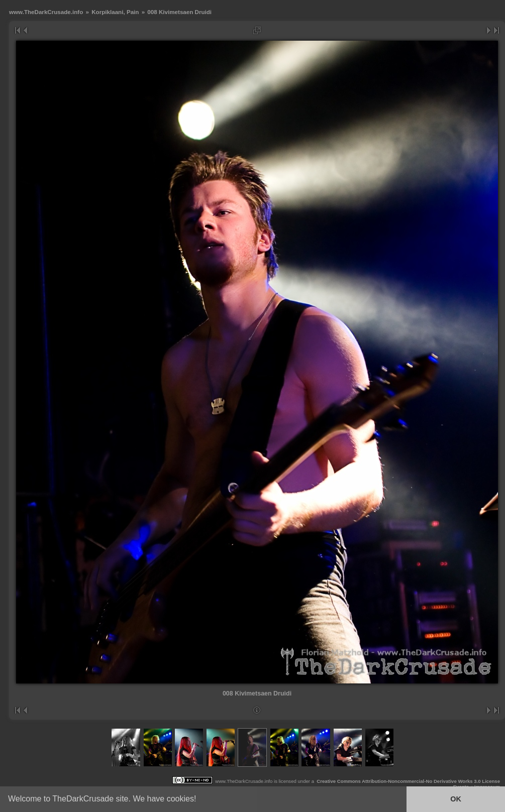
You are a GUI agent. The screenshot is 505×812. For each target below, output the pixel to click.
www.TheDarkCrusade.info (46, 12)
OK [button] (456, 799)
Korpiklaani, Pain (115, 12)
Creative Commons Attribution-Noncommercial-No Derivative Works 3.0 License (408, 781)
